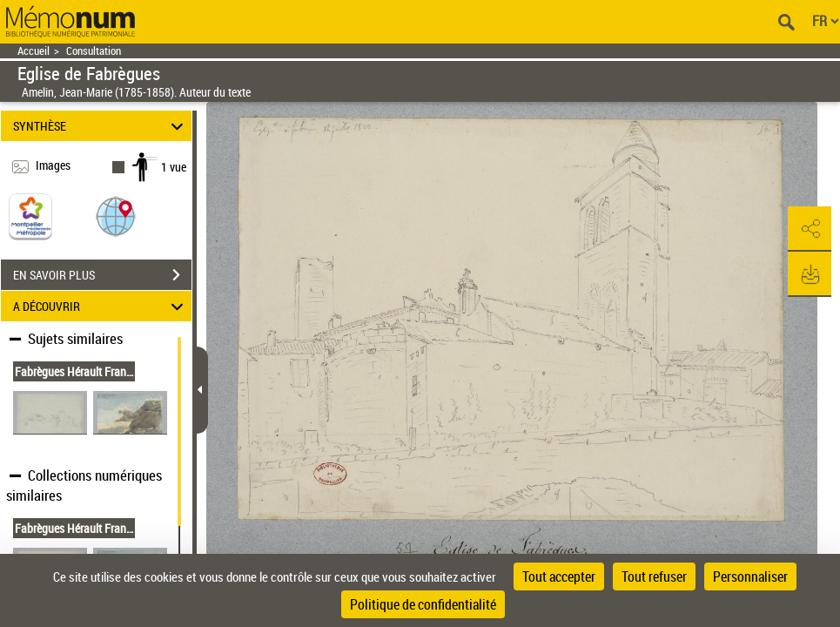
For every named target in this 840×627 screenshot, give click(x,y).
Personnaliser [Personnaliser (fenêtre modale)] (750, 576)
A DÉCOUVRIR (101, 306)
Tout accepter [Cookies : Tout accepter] (559, 576)
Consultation (94, 51)
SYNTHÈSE (101, 126)
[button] (116, 216)
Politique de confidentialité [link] (423, 604)
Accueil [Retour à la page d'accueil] (34, 51)
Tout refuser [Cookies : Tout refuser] (654, 576)
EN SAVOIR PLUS (102, 275)
